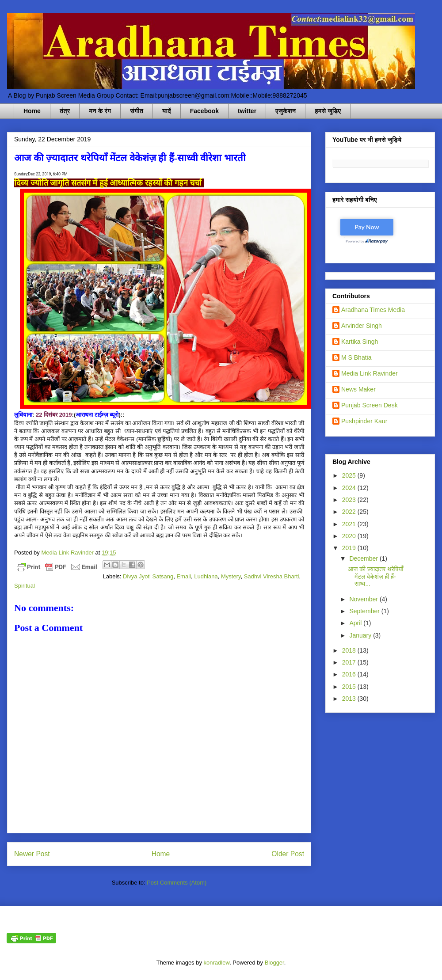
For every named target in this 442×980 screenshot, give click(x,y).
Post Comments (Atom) (177, 883)
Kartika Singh (360, 342)
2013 (350, 699)
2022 (350, 512)
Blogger (274, 963)
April (356, 623)
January (361, 635)
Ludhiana (206, 576)
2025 (350, 475)
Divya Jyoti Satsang (148, 576)
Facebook (204, 111)
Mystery (231, 576)
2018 (350, 650)
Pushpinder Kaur (364, 421)
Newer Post (32, 854)
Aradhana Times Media (373, 310)
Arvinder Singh (362, 326)
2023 (350, 500)
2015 (350, 687)
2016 (350, 674)
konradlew (217, 963)
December (364, 558)
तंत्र (65, 111)
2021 (350, 524)
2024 (350, 488)
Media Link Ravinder (370, 373)
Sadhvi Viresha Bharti (272, 576)
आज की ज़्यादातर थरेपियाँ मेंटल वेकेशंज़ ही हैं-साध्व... (375, 577)
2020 (350, 536)
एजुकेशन (286, 111)
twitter (247, 111)
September (365, 611)
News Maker (358, 389)
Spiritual (25, 586)
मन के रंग (100, 111)
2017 (350, 662)
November (364, 599)
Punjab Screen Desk (370, 405)
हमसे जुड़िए (328, 111)
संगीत (137, 111)
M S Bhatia (356, 357)
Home (32, 111)
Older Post (288, 854)
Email (184, 576)
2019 (350, 548)
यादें (167, 111)
